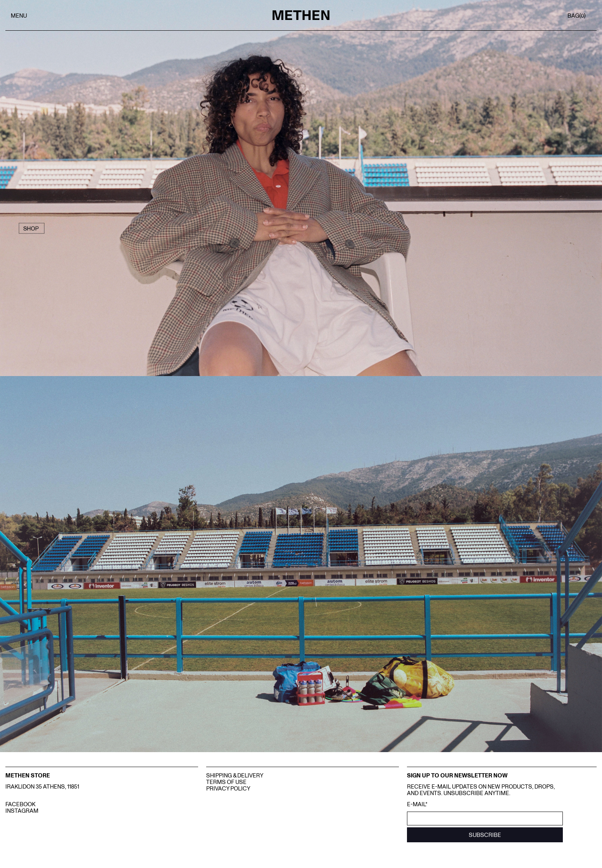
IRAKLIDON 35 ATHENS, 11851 (42, 786)
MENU (19, 15)
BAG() (576, 15)
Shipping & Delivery (235, 775)
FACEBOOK (20, 804)
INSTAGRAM (22, 810)
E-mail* (417, 804)
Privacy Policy (228, 788)
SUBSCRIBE (485, 834)
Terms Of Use (226, 781)
